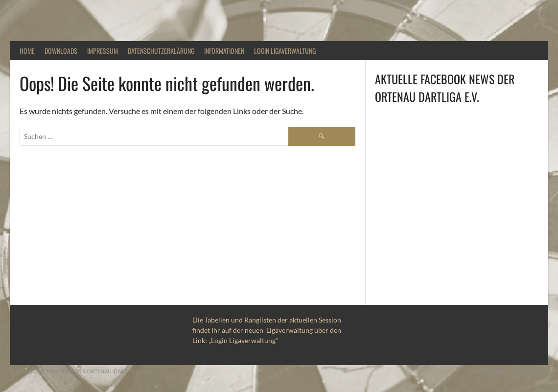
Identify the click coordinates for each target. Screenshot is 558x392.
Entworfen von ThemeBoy (511, 371)
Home (27, 51)
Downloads (61, 51)
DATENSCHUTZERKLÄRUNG (161, 51)
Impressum (103, 51)
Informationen (224, 51)
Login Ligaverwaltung (285, 51)
